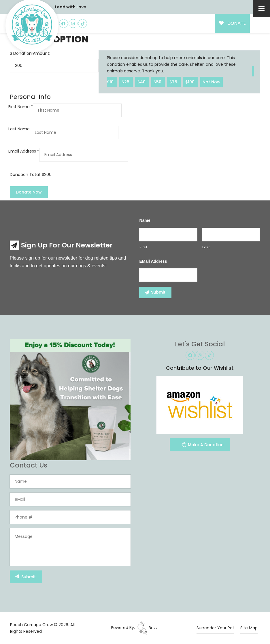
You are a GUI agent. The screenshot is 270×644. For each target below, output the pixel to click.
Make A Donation (202, 445)
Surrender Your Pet (215, 628)
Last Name (19, 129)
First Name (21, 107)
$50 (158, 82)
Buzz (147, 628)
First (143, 247)
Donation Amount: (32, 53)
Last (206, 247)
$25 (126, 82)
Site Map (249, 628)
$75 (174, 82)
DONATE (232, 23)
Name (145, 220)
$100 (190, 82)
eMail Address (153, 261)
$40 (142, 82)
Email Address (24, 151)
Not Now (212, 82)
